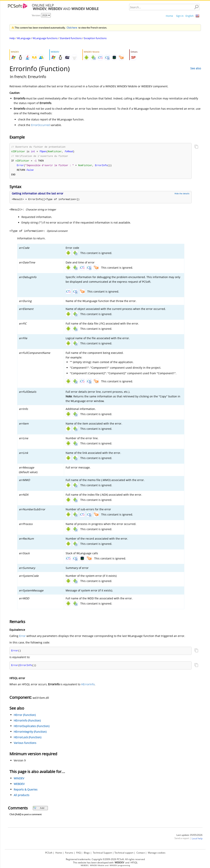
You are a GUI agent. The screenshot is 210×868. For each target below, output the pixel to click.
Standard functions (71, 38)
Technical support (124, 853)
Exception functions (95, 38)
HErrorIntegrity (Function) (30, 733)
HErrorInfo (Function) (27, 722)
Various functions (25, 745)
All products (22, 797)
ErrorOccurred (40, 125)
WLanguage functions (45, 38)
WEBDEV (19, 786)
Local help (197, 840)
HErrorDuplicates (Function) (32, 728)
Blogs (87, 853)
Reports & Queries (26, 791)
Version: (36, 15)
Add (39, 810)
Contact (141, 853)
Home (169, 16)
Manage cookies (157, 853)
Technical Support (102, 853)
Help (12, 38)
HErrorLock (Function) (28, 739)
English (190, 16)
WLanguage (24, 38)
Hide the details (182, 195)
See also (196, 68)
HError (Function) (25, 717)
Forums (69, 853)
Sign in (180, 16)
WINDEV (19, 780)
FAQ (78, 853)
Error (22, 637)
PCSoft (49, 853)
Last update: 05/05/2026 (189, 837)
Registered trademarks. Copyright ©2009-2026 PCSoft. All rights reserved (105, 859)
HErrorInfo (88, 686)
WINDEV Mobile (97, 865)
